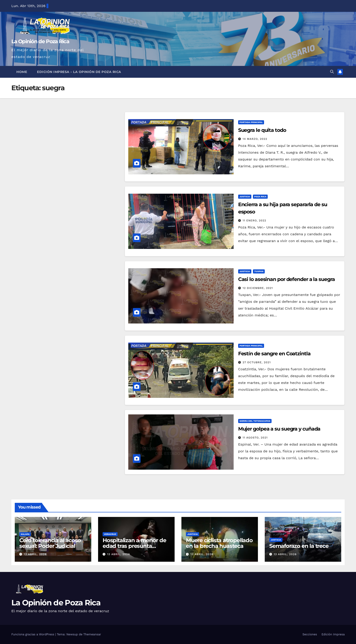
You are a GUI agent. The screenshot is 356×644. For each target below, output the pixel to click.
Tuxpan (259, 271)
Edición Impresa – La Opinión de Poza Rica (79, 72)
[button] (332, 72)
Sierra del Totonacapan (255, 421)
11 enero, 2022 (255, 221)
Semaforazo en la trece (299, 546)
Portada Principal (251, 122)
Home (22, 72)
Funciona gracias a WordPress (33, 634)
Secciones (310, 634)
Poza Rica (260, 197)
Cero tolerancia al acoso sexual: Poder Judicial (50, 543)
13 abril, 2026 (35, 554)
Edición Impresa (333, 634)
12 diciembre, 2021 (258, 288)
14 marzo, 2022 (255, 139)
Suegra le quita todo (262, 130)
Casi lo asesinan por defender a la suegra (287, 279)
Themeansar (92, 634)
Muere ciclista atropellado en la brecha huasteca (219, 543)
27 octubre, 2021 (257, 362)
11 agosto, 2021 (255, 438)
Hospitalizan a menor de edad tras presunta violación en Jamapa (134, 546)
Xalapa (25, 534)
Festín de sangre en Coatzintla (274, 354)
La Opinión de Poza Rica (40, 41)
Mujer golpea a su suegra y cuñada (279, 429)
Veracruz (110, 534)
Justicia (245, 197)
